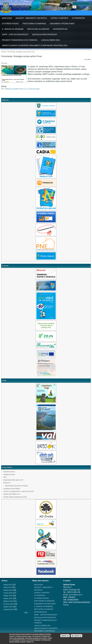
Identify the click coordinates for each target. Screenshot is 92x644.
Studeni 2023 (8, 607)
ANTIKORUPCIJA (60, 29)
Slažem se (65, 636)
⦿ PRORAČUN (78, 18)
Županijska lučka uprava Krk (13, 480)
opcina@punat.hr (76, 595)
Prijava (66, 605)
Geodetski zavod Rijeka (12, 489)
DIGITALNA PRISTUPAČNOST (45, 35)
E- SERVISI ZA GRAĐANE (13, 29)
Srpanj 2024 (8, 585)
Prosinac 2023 (8, 604)
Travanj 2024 (8, 593)
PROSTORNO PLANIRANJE (34, 24)
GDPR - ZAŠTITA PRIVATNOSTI (15, 35)
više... (27, 613)
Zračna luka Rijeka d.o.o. (12, 494)
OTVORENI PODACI (10, 24)
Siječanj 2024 (8, 601)
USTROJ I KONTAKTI (59, 18)
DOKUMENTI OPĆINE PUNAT (62, 24)
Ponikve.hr (7, 483)
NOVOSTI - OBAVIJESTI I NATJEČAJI (31, 18)
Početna (4, 52)
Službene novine (9, 474)
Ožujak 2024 (8, 596)
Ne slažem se (76, 636)
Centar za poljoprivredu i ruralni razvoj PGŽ (18, 491)
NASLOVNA (7, 18)
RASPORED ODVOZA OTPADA (16, 486)
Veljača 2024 (8, 598)
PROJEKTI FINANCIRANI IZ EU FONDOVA (20, 40)
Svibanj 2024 (8, 590)
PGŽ (5, 477)
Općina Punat (22, 5)
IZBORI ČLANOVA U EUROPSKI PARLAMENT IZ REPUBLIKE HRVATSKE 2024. (35, 46)
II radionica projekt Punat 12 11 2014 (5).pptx (22, 89)
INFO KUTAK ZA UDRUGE (38, 29)
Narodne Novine (9, 472)
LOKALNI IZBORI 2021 (51, 40)
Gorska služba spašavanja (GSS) (15, 497)
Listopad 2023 (8, 609)
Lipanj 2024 (7, 587)
